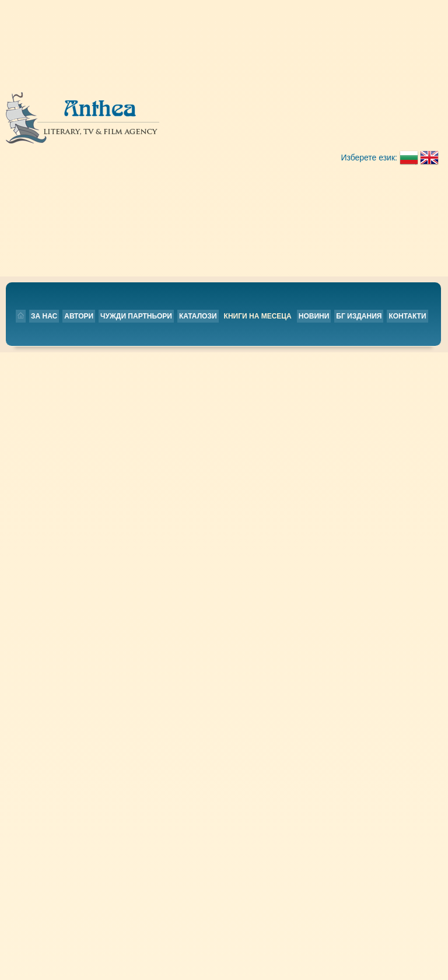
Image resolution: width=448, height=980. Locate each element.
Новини (181, 143)
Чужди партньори (209, 126)
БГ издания (225, 143)
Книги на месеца (124, 143)
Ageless (107, 189)
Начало (204, 546)
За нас (117, 126)
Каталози (271, 126)
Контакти (274, 143)
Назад (102, 516)
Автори (152, 126)
